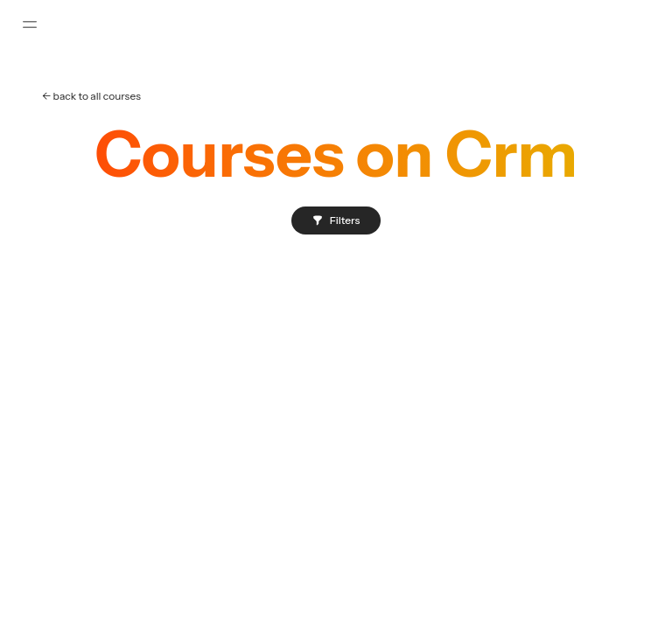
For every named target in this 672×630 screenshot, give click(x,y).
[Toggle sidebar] (30, 24)
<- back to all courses (91, 96)
